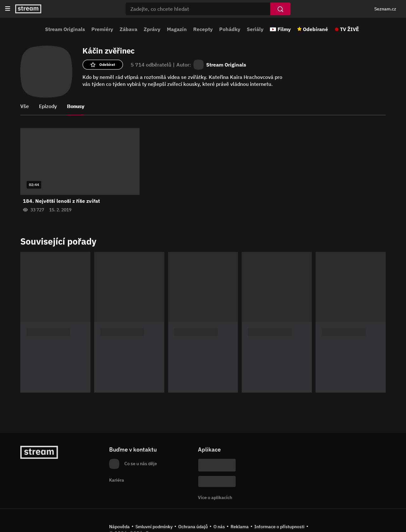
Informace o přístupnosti (279, 527)
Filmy (284, 29)
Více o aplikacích (215, 497)
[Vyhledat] (280, 9)
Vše (25, 106)
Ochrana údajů (193, 527)
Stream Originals (65, 29)
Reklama (240, 527)
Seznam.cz (385, 9)
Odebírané (315, 29)
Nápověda (119, 527)
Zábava (128, 29)
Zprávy (152, 29)
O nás (219, 527)
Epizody (48, 106)
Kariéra (117, 480)
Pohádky (230, 29)
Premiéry (102, 29)
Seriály (255, 29)
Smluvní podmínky (154, 527)
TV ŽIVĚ (350, 29)
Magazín (177, 29)
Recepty (203, 29)
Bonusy (75, 106)
